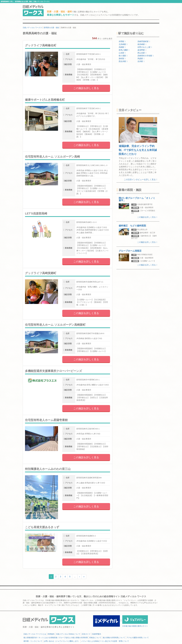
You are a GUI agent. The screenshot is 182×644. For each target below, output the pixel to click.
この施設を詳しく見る (86, 88)
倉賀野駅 (142, 50)
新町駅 (122, 59)
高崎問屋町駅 (144, 41)
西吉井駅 (123, 61)
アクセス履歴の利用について (138, 638)
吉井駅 (141, 61)
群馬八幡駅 (124, 50)
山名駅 (122, 53)
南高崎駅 (142, 44)
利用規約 (51, 634)
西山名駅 (142, 53)
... (75, 577)
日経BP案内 (96, 634)
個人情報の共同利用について (114, 638)
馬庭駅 (141, 59)
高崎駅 (122, 47)
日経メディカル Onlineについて (68, 634)
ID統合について (95, 638)
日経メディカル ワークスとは (35, 634)
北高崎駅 (123, 44)
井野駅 (122, 41)
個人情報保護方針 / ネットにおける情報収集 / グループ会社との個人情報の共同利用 (56, 638)
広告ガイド (86, 634)
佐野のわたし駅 (145, 47)
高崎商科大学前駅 (146, 56)
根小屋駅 (123, 56)
